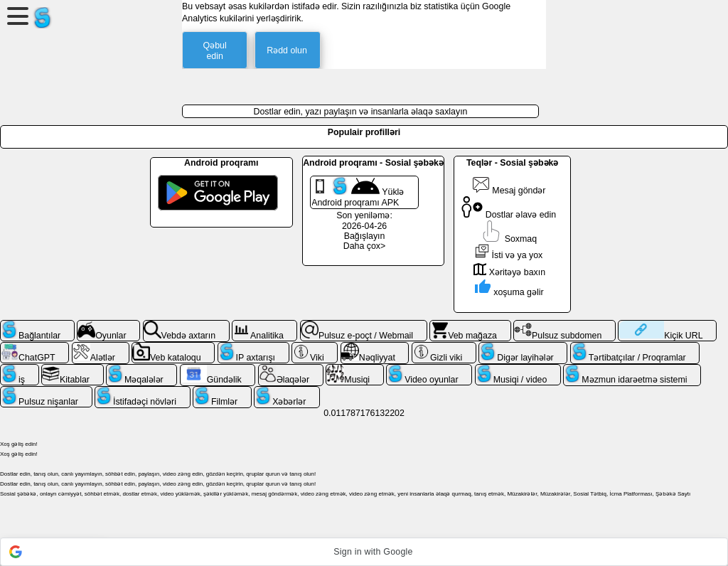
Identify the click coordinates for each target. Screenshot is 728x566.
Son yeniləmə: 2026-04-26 (364, 221)
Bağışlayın (365, 236)
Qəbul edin (215, 51)
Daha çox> (365, 246)
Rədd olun (287, 50)
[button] (364, 552)
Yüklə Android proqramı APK (358, 192)
